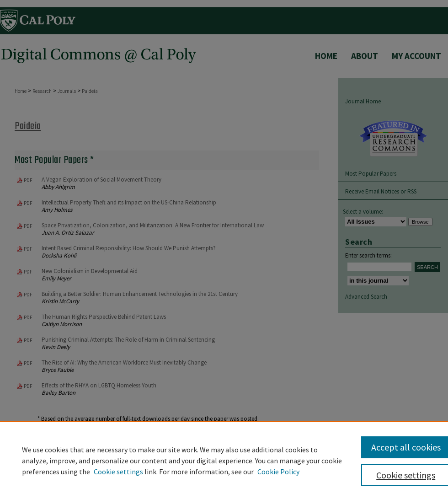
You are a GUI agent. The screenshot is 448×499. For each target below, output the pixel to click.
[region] (224, 460)
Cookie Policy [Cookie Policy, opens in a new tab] (278, 472)
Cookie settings (118, 472)
